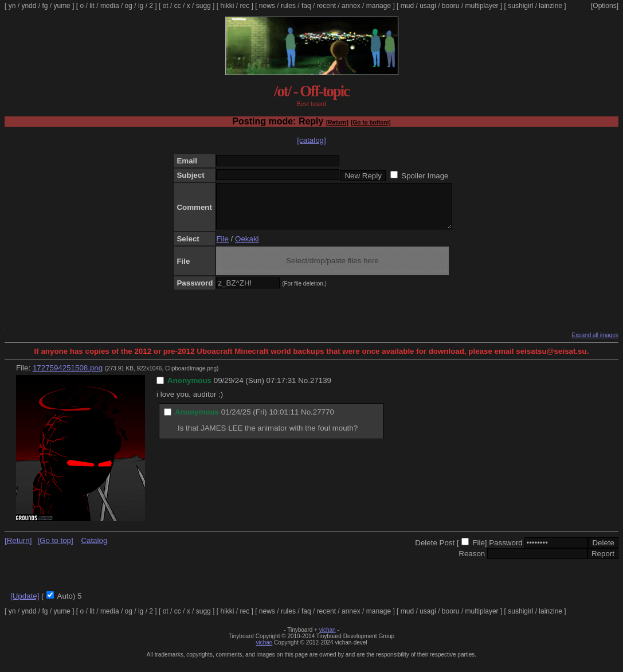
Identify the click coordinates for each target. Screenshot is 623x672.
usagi (428, 6)
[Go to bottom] (371, 122)
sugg (203, 6)
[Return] (337, 122)
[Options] (605, 6)
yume (62, 6)
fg (45, 6)
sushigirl (520, 6)
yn (12, 6)
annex (351, 6)
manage (379, 6)
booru (451, 6)
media (110, 6)
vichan (328, 638)
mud (407, 6)
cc (178, 6)
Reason (472, 562)
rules (288, 6)
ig (141, 6)
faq (306, 6)
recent (326, 6)
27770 (324, 421)
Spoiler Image (425, 176)
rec (245, 6)
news (267, 6)
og (129, 6)
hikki (227, 6)
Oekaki (247, 247)
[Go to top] (55, 549)
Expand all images (595, 344)
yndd (29, 6)
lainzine (550, 6)
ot (166, 6)
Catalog (94, 549)
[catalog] (311, 140)
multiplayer (482, 6)
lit (92, 6)
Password (506, 551)
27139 (321, 389)
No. (304, 389)
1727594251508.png (68, 376)
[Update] (25, 605)
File (222, 247)
